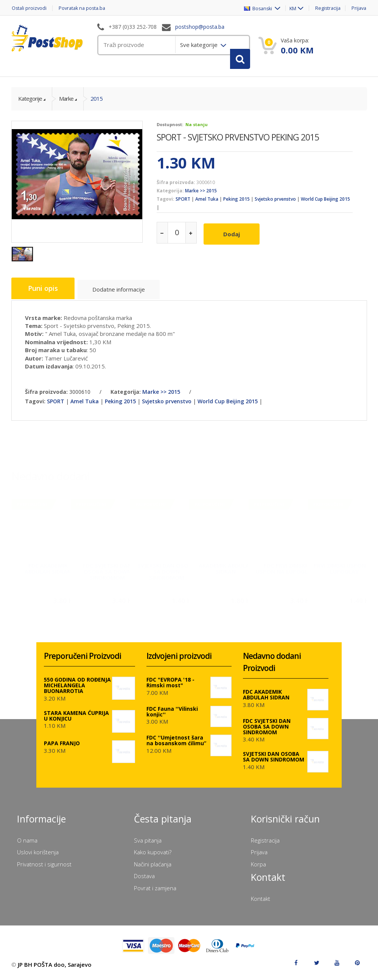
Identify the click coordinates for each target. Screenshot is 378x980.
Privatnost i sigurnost (44, 867)
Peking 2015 (236, 203)
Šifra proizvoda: (176, 186)
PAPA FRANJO (62, 747)
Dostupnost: (170, 128)
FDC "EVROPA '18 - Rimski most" (170, 686)
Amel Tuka (207, 203)
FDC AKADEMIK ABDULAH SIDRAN (48, 570)
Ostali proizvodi (29, 8)
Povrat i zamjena (155, 891)
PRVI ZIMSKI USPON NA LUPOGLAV (345, 570)
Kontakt (261, 902)
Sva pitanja (148, 843)
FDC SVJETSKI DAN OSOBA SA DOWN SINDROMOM (107, 573)
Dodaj (233, 237)
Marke (66, 103)
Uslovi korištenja (38, 855)
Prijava (359, 8)
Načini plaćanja (153, 867)
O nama (27, 843)
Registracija (327, 8)
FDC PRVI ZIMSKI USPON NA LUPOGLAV (285, 570)
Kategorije (30, 103)
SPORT (183, 203)
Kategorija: (170, 195)
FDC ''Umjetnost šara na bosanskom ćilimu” (176, 744)
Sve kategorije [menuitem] (200, 45)
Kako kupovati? (153, 855)
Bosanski (255, 8)
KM (290, 8)
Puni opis (44, 293)
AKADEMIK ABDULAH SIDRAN (226, 570)
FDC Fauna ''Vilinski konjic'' (172, 715)
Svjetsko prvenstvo (275, 203)
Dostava (144, 879)
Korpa (258, 867)
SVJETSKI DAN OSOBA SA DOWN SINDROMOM (166, 573)
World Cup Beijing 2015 (325, 203)
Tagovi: (166, 203)
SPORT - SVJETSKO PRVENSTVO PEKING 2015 (238, 141)
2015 (96, 103)
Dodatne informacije (122, 294)
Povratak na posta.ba (85, 8)
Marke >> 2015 (201, 195)
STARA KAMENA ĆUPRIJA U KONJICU (76, 719)
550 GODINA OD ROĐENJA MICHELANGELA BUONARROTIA (77, 689)
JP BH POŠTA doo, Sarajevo (55, 968)
